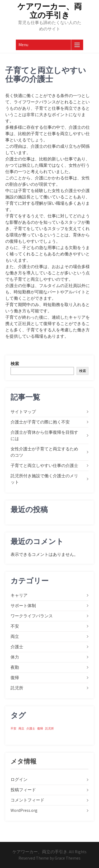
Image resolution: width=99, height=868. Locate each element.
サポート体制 (23, 606)
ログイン (19, 779)
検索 (15, 364)
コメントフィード (27, 800)
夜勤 (15, 667)
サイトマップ (23, 412)
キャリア (19, 595)
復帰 (15, 678)
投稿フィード (23, 790)
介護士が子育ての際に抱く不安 (40, 422)
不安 (15, 626)
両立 (15, 636)
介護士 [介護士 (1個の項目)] (31, 728)
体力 (15, 657)
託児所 (17, 688)
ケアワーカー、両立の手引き (50, 11)
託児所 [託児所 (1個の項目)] (49, 728)
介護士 (17, 647)
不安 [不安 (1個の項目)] (13, 728)
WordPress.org (24, 810)
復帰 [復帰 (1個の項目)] (40, 728)
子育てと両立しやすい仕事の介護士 (44, 466)
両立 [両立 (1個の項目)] (21, 728)
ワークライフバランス (32, 616)
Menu (23, 45)
